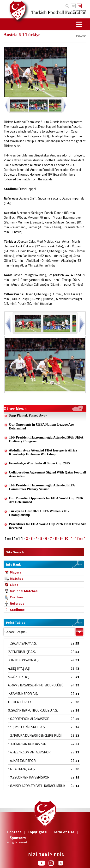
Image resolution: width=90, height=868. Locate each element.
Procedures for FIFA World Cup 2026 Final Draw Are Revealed (47, 526)
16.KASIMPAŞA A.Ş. (22, 769)
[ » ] (74, 539)
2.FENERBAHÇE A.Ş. (22, 652)
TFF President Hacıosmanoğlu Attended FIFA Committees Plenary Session (42, 487)
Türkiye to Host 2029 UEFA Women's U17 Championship (39, 513)
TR (73, 6)
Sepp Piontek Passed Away (28, 415)
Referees (17, 603)
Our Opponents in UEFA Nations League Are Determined (41, 426)
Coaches (16, 597)
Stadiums (17, 609)
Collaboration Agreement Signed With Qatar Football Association (47, 474)
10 (66, 538)
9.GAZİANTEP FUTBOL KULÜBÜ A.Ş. (33, 710)
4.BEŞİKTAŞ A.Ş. (19, 668)
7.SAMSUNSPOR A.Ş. (23, 693)
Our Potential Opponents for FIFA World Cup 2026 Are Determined (46, 500)
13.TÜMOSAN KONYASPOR (27, 744)
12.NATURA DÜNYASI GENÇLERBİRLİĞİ (35, 735)
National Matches (24, 591)
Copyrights (37, 832)
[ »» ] (81, 539)
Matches (17, 578)
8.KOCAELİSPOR (20, 702)
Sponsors (18, 838)
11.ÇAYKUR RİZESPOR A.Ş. (27, 727)
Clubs (14, 585)
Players (16, 572)
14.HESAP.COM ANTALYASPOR (29, 752)
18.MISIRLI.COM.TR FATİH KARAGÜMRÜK (37, 786)
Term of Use (64, 832)
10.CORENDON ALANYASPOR (29, 719)
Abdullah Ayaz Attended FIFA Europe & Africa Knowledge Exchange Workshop (43, 452)
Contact (14, 832)
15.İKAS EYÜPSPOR (22, 760)
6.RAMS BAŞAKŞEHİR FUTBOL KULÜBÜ (36, 685)
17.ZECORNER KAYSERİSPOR (29, 777)
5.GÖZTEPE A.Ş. (19, 677)
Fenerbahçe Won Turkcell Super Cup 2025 (39, 463)
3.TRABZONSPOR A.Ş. (24, 660)
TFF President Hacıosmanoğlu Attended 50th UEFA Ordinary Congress (46, 439)
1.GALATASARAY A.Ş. (22, 643)
